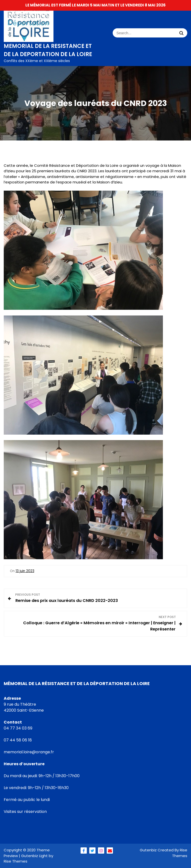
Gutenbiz (149, 850)
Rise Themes (180, 853)
